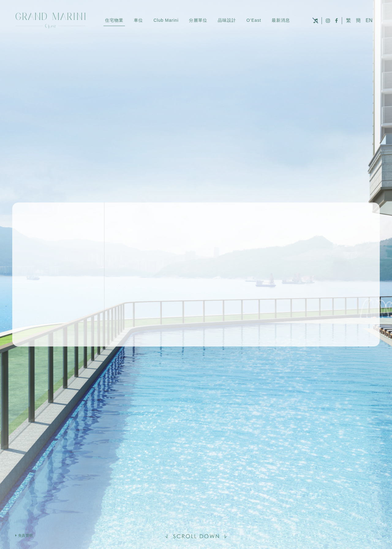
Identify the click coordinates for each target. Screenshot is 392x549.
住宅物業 (114, 20)
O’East (254, 20)
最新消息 (281, 20)
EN (369, 21)
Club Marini (166, 20)
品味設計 (227, 20)
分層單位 (198, 20)
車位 (138, 20)
